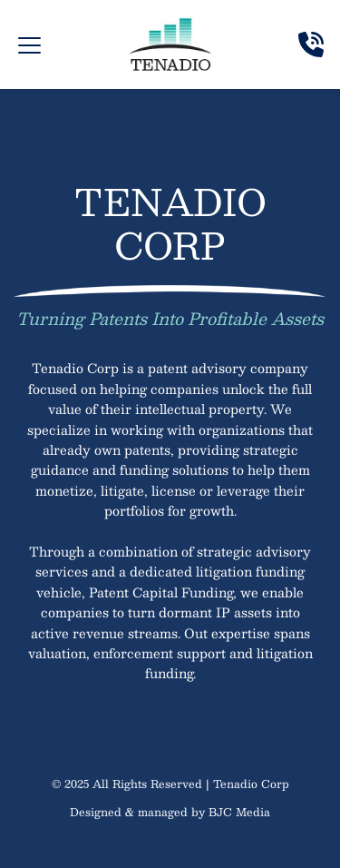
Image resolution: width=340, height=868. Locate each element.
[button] (29, 45)
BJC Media (239, 812)
